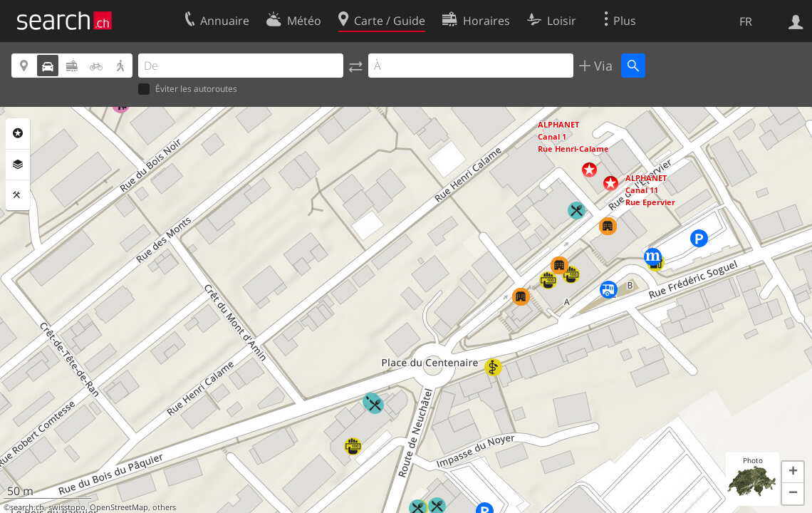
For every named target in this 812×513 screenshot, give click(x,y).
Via (602, 66)
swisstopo (67, 507)
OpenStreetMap (119, 507)
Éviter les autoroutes (188, 89)
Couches (18, 165)
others (164, 507)
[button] (589, 170)
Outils (18, 195)
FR (746, 21)
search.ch (27, 507)
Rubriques (18, 133)
